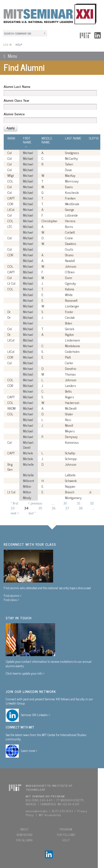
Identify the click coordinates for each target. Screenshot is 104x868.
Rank (11, 138)
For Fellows (66, 835)
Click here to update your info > (25, 673)
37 (67, 508)
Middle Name (47, 140)
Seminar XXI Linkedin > (36, 715)
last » (32, 513)
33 (13, 508)
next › (15, 513)
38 (81, 508)
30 (65, 503)
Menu (9, 56)
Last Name (73, 138)
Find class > (11, 600)
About (25, 829)
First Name (27, 142)
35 (40, 508)
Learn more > (29, 750)
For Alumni (24, 840)
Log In (8, 45)
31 (79, 503)
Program (66, 829)
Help (19, 45)
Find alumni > (13, 595)
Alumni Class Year (16, 100)
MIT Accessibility (50, 815)
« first (14, 503)
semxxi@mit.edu (37, 811)
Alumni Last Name (17, 86)
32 (92, 503)
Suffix (94, 138)
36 (54, 508)
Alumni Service (14, 114)
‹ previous (35, 503)
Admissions (24, 835)
